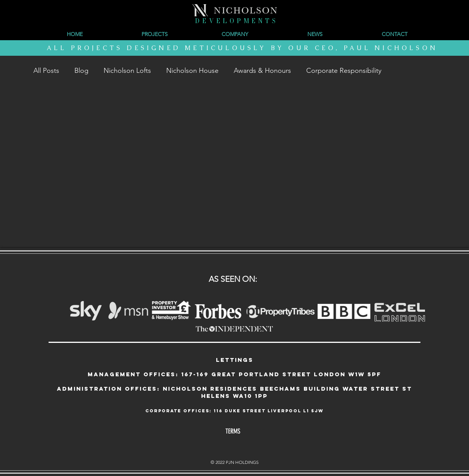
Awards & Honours (262, 71)
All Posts (46, 71)
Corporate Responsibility (344, 71)
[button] (235, 34)
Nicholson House (192, 71)
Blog (81, 71)
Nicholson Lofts (127, 71)
